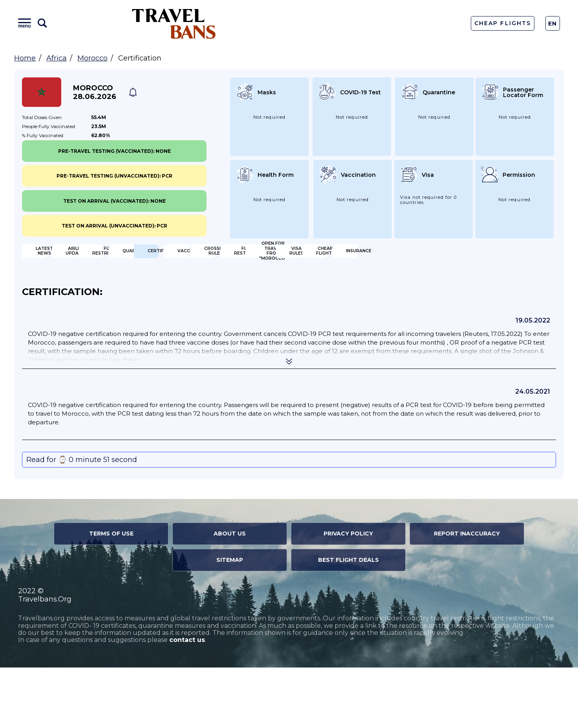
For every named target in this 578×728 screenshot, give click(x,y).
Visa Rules (192, 306)
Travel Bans (174, 23)
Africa (57, 58)
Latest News (60, 255)
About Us (230, 594)
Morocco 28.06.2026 (95, 92)
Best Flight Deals (348, 620)
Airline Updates (200, 255)
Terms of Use (111, 594)
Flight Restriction (476, 281)
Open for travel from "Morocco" (80, 306)
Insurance (464, 306)
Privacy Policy (348, 594)
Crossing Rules (335, 281)
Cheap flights (333, 306)
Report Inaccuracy (467, 594)
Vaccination (196, 281)
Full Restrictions (339, 255)
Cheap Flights (502, 23)
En (553, 24)
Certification (62, 281)
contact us (187, 701)
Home (25, 58)
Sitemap (230, 620)
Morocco (92, 58)
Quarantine (466, 255)
